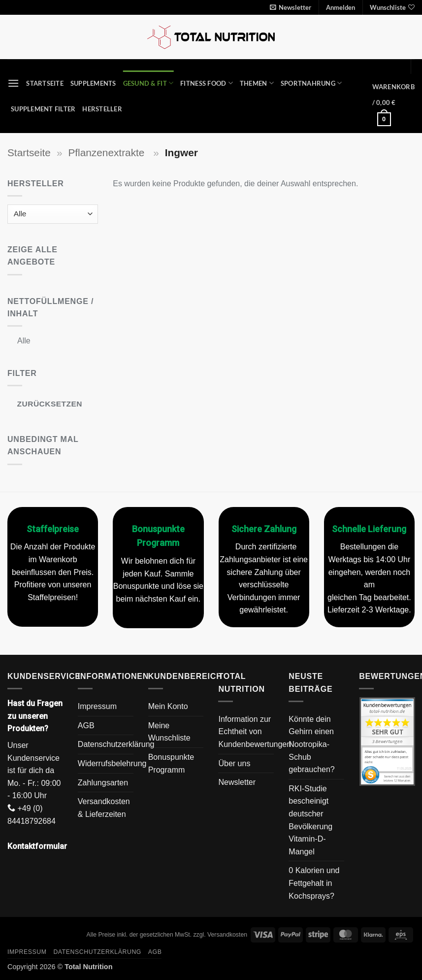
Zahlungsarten (103, 783)
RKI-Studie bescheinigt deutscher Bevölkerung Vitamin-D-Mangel (310, 820)
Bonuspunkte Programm (171, 763)
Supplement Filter (43, 109)
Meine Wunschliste (169, 732)
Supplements (93, 83)
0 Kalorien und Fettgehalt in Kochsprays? (314, 883)
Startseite (45, 83)
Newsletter (237, 782)
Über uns (234, 763)
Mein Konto (168, 706)
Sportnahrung (311, 83)
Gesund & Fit (148, 83)
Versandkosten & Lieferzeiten (104, 808)
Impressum (97, 706)
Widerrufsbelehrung (112, 763)
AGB (86, 726)
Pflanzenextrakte (108, 152)
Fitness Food (207, 83)
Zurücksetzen (50, 404)
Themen (257, 83)
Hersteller (102, 109)
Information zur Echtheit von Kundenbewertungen (255, 732)
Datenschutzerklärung (116, 744)
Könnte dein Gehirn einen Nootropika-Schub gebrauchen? (311, 744)
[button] (291, 7)
